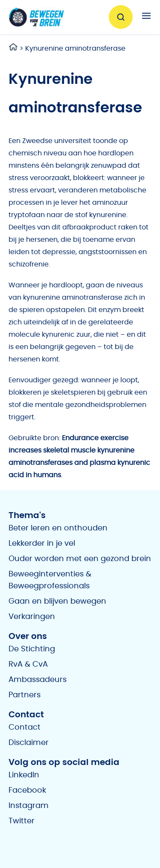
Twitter (22, 821)
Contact (25, 728)
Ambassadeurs (38, 680)
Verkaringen (32, 617)
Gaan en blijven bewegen (57, 602)
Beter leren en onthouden (58, 528)
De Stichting (32, 649)
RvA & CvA (28, 665)
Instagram (29, 806)
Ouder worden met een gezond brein (80, 559)
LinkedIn (24, 775)
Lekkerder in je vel (42, 544)
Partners (25, 695)
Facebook (27, 791)
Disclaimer (29, 743)
